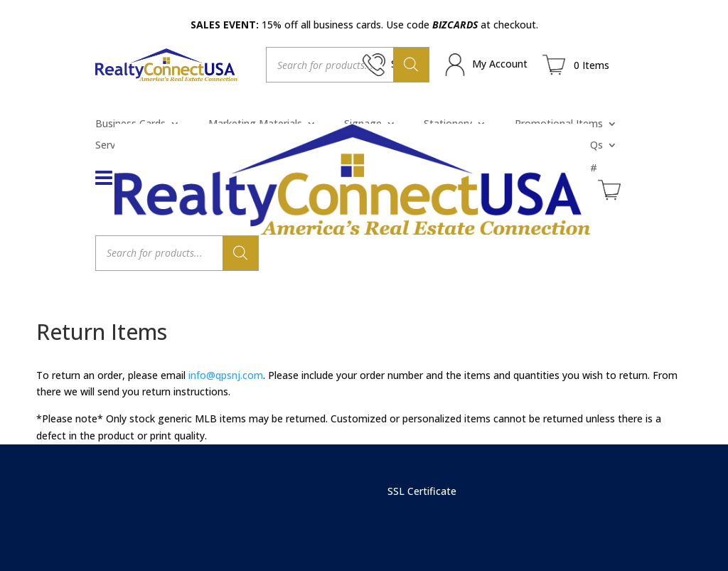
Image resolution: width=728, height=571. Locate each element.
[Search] (411, 65)
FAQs (590, 146)
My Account (500, 64)
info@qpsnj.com (226, 375)
